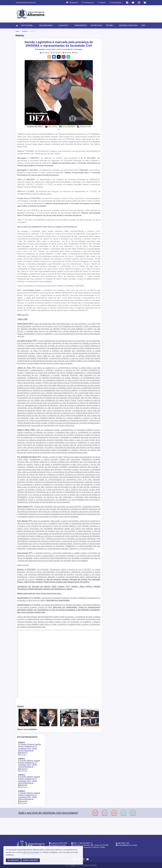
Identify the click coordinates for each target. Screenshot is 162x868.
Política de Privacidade (30, 852)
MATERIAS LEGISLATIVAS (128, 25)
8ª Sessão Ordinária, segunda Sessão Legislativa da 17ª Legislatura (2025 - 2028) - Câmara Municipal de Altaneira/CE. (29, 781)
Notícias (24, 31)
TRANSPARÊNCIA (81, 25)
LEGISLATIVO (64, 25)
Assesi (73, 865)
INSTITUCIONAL (28, 25)
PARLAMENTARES (46, 25)
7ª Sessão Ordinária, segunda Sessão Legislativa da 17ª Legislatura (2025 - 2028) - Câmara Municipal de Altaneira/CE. (29, 797)
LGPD (143, 25)
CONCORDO (13, 860)
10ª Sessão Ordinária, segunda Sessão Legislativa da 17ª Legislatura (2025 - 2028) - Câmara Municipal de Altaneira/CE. (29, 748)
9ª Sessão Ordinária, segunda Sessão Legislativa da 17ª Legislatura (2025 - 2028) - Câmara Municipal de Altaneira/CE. (29, 765)
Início (17, 31)
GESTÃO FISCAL (97, 25)
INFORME (110, 25)
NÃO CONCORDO (31, 860)
